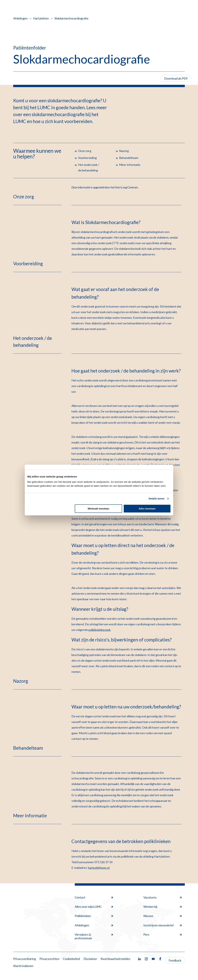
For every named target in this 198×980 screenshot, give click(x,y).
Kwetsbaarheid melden (115, 959)
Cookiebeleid (71, 959)
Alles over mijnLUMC (94, 907)
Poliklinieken (94, 916)
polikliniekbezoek (99, 630)
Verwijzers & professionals (94, 936)
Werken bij (162, 907)
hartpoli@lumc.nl (99, 868)
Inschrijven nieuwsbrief (162, 925)
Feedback (175, 960)
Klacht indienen (23, 966)
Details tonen (157, 498)
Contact (94, 897)
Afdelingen (20, 18)
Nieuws (162, 916)
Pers (162, 934)
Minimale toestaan (99, 509)
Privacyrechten (49, 959)
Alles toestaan (147, 509)
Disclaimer (90, 959)
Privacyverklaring (25, 959)
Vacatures (162, 897)
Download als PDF (176, 78)
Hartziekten (41, 18)
